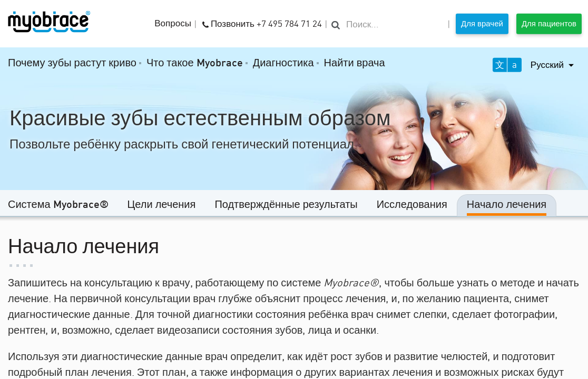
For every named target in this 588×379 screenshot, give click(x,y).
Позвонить (262, 23)
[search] (388, 25)
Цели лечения (162, 205)
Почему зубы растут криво (72, 64)
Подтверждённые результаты (286, 205)
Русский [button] (548, 64)
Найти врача (355, 64)
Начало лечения (507, 205)
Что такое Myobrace (195, 64)
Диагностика (283, 64)
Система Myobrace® (58, 205)
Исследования (412, 205)
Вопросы (173, 24)
